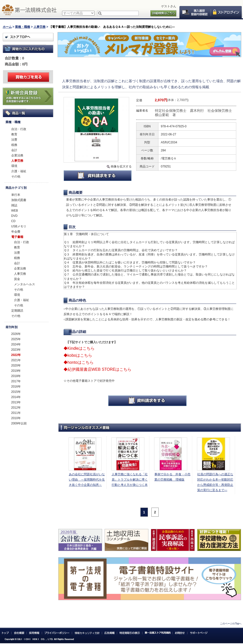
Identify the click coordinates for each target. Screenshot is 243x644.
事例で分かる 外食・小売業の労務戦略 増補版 (172, 477)
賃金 (17, 279)
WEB (15, 211)
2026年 (16, 334)
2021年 (16, 360)
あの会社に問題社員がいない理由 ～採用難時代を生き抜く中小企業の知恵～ (87, 480)
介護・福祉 (19, 171)
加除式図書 (19, 200)
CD (13, 221)
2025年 (16, 339)
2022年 (16, 355)
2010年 (16, 418)
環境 (14, 166)
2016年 (16, 387)
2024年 (16, 344)
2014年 (16, 397)
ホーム (7, 27)
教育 (14, 134)
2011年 (16, 413)
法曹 (14, 140)
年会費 (16, 232)
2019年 (16, 371)
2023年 (16, 350)
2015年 (16, 392)
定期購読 (17, 311)
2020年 (16, 365)
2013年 (16, 402)
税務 (14, 145)
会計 (14, 150)
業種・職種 (23, 27)
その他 (16, 176)
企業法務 (17, 155)
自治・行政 (19, 129)
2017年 (16, 381)
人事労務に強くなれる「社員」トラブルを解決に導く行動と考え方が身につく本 (130, 480)
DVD (14, 216)
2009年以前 (19, 423)
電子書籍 (17, 237)
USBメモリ (19, 226)
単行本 (16, 195)
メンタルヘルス (25, 284)
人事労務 (40, 27)
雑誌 (14, 205)
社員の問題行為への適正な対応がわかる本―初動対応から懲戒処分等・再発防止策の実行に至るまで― (215, 482)
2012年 (16, 408)
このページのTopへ (231, 624)
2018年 (16, 376)
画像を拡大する (121, 166)
